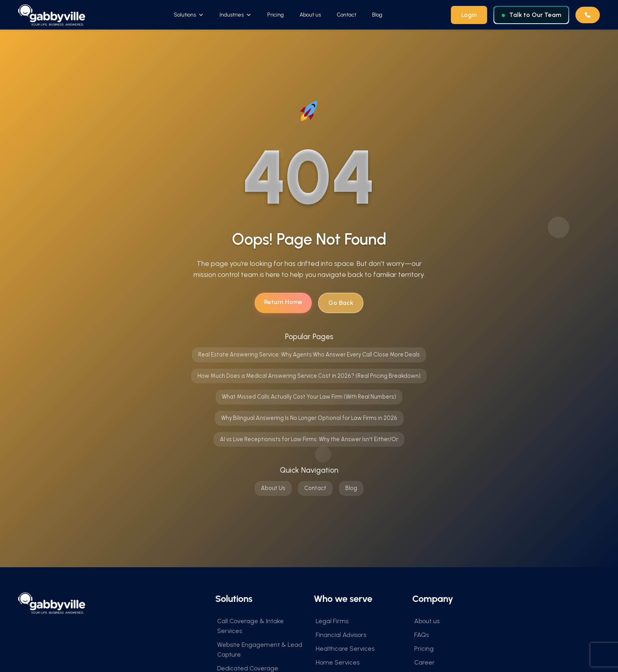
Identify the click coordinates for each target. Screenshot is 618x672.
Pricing (275, 15)
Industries (235, 15)
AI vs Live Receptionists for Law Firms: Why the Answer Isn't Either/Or (309, 439)
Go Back (341, 303)
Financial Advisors (341, 635)
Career (424, 663)
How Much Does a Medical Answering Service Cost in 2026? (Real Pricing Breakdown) (309, 376)
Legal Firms (332, 621)
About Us (273, 488)
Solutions (189, 15)
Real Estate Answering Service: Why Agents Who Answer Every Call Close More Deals (309, 355)
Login (469, 15)
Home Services (338, 663)
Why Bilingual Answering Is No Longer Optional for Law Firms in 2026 (309, 418)
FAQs (422, 635)
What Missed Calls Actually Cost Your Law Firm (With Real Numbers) (309, 397)
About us (310, 15)
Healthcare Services (345, 649)
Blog (377, 15)
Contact (346, 15)
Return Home (283, 302)
